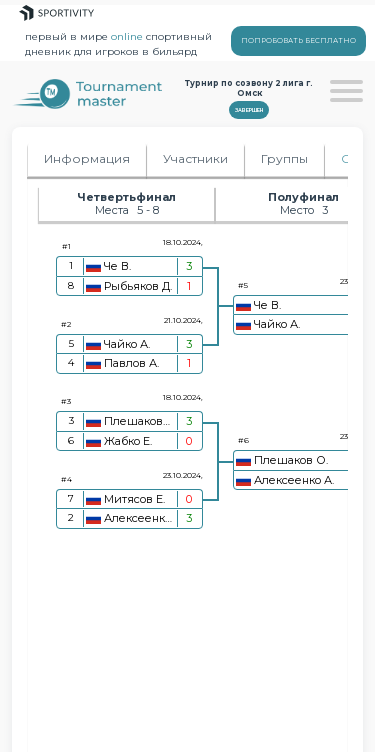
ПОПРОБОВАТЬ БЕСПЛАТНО (298, 40)
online (127, 36)
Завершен (249, 110)
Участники (195, 158)
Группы (284, 158)
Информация (87, 158)
